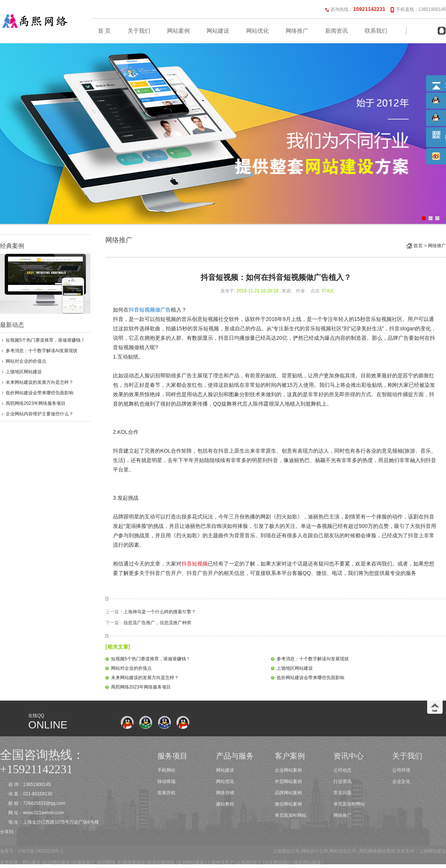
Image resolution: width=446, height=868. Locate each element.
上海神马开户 (220, 862)
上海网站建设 (432, 851)
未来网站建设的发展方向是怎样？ (40, 382)
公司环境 (401, 770)
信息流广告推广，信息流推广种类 (157, 623)
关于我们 (139, 31)
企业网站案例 (288, 770)
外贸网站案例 (288, 781)
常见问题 (342, 793)
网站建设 (218, 31)
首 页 (104, 31)
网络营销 (225, 793)
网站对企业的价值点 (26, 361)
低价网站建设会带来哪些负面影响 (40, 393)
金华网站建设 (191, 862)
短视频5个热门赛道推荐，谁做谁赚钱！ (45, 340)
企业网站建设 (56, 862)
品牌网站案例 (288, 793)
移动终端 (166, 781)
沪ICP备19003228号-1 (41, 851)
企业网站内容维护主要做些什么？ (40, 414)
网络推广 (297, 31)
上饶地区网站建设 (24, 372)
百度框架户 (84, 862)
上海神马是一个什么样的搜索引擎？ (160, 612)
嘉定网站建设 (307, 862)
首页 (418, 246)
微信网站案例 (288, 804)
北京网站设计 (278, 862)
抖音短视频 (195, 564)
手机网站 (166, 770)
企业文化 (401, 781)
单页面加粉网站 (291, 815)
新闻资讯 (336, 31)
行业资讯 (342, 781)
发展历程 (166, 793)
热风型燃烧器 (161, 862)
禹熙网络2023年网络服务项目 (36, 403)
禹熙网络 (107, 862)
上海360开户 (249, 862)
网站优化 (257, 31)
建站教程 (225, 804)
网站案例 (178, 31)
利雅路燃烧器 (132, 862)
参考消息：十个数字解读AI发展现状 (42, 351)
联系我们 (376, 31)
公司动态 (342, 770)
